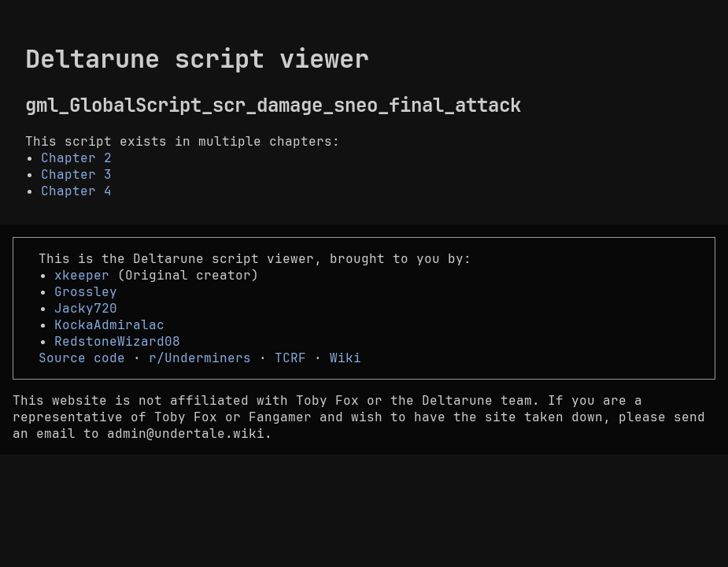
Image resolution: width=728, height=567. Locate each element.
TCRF (290, 358)
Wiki (346, 358)
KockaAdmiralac (109, 325)
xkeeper (82, 275)
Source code (82, 358)
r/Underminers (200, 358)
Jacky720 (86, 308)
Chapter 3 (76, 174)
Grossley (86, 292)
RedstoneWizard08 (117, 341)
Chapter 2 (76, 158)
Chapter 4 (76, 191)
